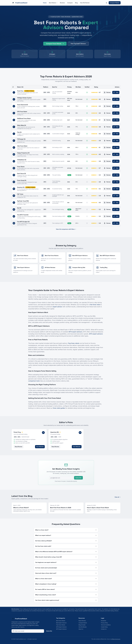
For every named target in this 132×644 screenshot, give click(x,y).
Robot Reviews (82, 621)
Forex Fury (20, 91)
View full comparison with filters (66, 229)
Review (107, 92)
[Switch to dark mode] (107, 3)
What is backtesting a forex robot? (66, 595)
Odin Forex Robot (22, 146)
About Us (81, 629)
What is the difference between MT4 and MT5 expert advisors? (66, 552)
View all (118, 497)
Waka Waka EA (22, 125)
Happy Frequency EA (23, 153)
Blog (76, 3)
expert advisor (57, 307)
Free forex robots (74, 343)
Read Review (19, 447)
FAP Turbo (20, 194)
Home (45, 3)
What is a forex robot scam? (66, 579)
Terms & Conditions (106, 625)
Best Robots (53, 3)
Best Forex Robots (61, 621)
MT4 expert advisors (76, 332)
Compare (70, 3)
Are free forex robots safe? (66, 546)
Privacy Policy (104, 623)
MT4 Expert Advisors (61, 627)
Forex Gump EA (22, 180)
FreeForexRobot (19, 3)
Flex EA (19, 132)
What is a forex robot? (66, 530)
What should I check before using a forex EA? (66, 557)
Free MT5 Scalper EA (23, 222)
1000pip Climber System (24, 98)
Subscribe (78, 478)
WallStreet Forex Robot (24, 118)
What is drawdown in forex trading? (66, 584)
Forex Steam (21, 167)
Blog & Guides (82, 625)
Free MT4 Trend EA (23, 215)
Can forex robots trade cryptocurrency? (66, 600)
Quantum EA (21, 187)
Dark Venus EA (22, 174)
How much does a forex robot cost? (66, 573)
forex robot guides (59, 408)
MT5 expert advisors (96, 334)
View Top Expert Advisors (78, 45)
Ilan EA (19, 208)
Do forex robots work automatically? (66, 568)
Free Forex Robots (61, 625)
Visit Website (40, 447)
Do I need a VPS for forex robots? (66, 589)
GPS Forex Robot (22, 112)
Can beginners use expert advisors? (66, 562)
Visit (116, 92)
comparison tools (34, 381)
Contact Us (104, 629)
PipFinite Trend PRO (23, 201)
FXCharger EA (21, 139)
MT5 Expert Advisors (61, 629)
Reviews (62, 3)
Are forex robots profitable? (66, 541)
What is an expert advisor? (66, 535)
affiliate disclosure (116, 639)
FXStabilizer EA (22, 160)
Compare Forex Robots (55, 45)
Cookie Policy (104, 627)
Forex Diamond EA (23, 105)
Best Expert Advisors (61, 623)
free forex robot (95, 305)
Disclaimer (104, 621)
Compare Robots (115, 3)
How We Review (85, 3)
